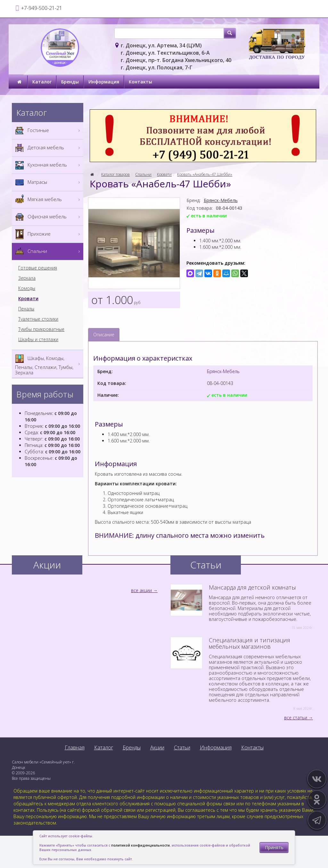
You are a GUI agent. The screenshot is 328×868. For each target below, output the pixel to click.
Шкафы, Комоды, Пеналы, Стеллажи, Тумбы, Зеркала (48, 364)
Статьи (182, 747)
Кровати (164, 174)
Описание (104, 335)
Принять (274, 847)
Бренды (70, 82)
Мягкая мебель (48, 200)
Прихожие (48, 234)
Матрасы (48, 182)
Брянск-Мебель (221, 200)
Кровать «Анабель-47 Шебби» (205, 174)
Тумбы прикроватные (41, 329)
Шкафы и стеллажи (38, 340)
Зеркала (27, 278)
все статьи (296, 718)
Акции (157, 747)
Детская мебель (48, 148)
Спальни (143, 174)
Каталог (42, 82)
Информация (104, 82)
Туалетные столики (38, 319)
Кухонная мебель (48, 165)
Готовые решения (38, 268)
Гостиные (48, 131)
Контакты (140, 82)
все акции (141, 590)
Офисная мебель (48, 217)
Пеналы (26, 309)
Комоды (27, 288)
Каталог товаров (115, 174)
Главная (75, 747)
